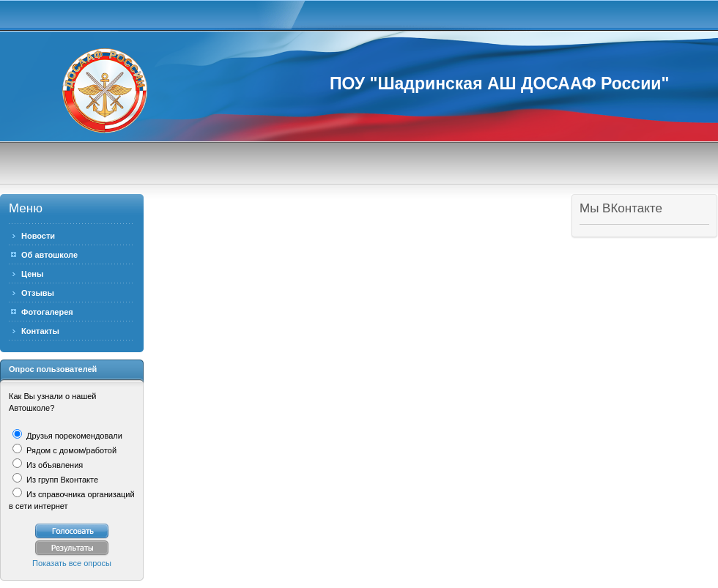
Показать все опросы (72, 563)
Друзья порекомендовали (73, 436)
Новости (38, 236)
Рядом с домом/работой (70, 450)
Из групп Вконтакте (61, 480)
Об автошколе (49, 255)
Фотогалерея (47, 312)
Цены (32, 274)
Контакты (40, 331)
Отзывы (38, 293)
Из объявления (53, 465)
